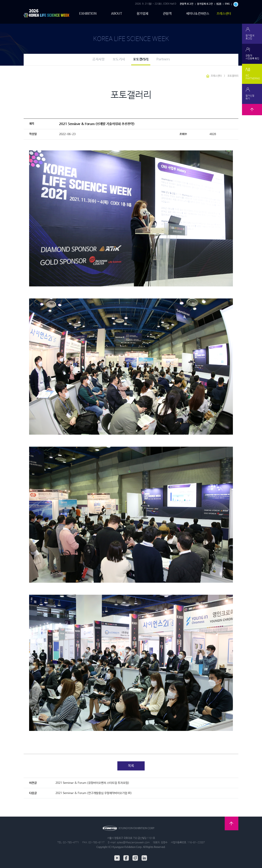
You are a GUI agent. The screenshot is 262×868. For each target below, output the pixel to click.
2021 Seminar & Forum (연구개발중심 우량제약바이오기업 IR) (94, 793)
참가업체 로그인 (205, 4)
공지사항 (98, 59)
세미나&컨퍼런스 (198, 14)
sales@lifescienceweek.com (133, 842)
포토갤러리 (141, 59)
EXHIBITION (88, 14)
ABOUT (117, 14)
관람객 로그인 (187, 4)
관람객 (167, 14)
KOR (219, 4)
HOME (208, 76)
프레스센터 (224, 14)
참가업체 (142, 14)
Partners (163, 59)
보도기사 (119, 59)
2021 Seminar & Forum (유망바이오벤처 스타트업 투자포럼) (92, 783)
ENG (227, 4)
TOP (252, 114)
